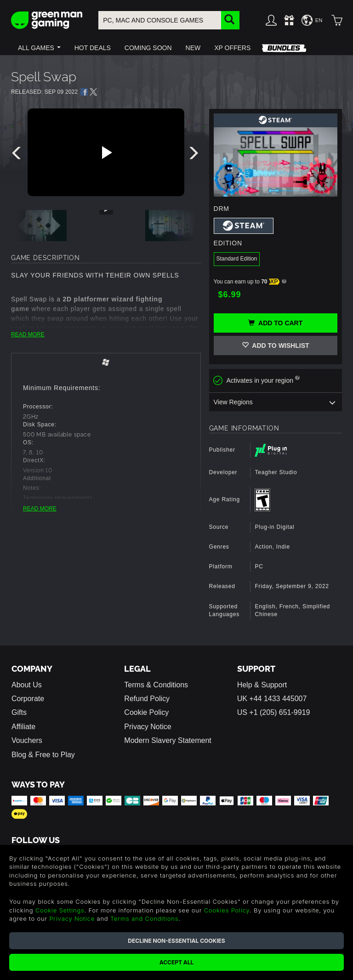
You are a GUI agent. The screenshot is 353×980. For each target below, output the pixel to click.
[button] (39, 48)
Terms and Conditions (144, 918)
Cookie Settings (60, 910)
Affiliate (23, 727)
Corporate (28, 699)
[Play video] (106, 153)
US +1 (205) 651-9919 (274, 712)
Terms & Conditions (156, 685)
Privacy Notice (148, 727)
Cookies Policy (227, 910)
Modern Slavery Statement (168, 740)
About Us (27, 685)
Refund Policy (147, 699)
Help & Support (262, 685)
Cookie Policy (146, 712)
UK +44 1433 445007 (272, 699)
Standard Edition (237, 259)
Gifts (19, 712)
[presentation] (18, 155)
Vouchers (27, 740)
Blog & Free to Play (43, 755)
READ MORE (28, 334)
